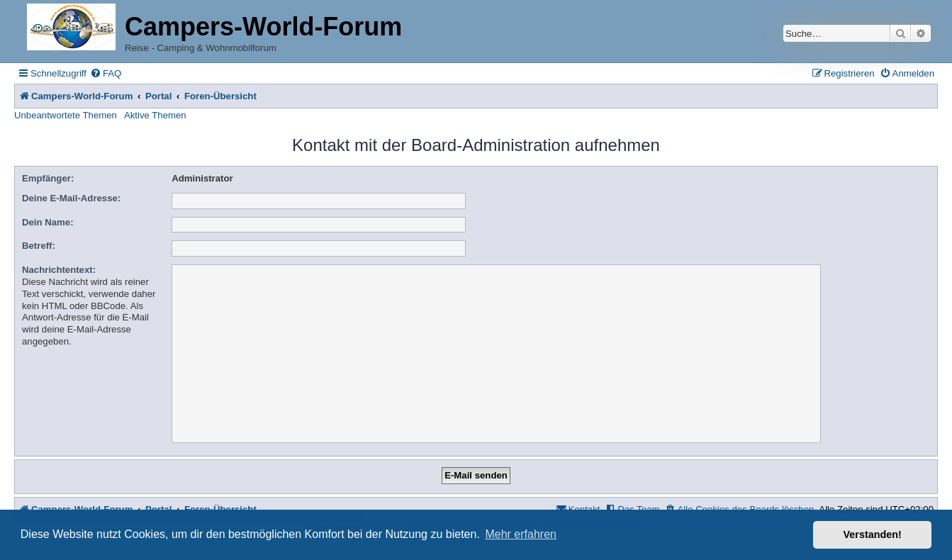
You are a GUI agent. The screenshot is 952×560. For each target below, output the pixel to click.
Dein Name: (48, 222)
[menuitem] (106, 73)
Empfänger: (48, 178)
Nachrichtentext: (59, 270)
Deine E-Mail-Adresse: (71, 198)
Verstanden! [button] (873, 534)
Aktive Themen (155, 115)
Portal (158, 96)
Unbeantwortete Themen (66, 115)
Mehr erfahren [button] (521, 534)
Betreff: (39, 246)
